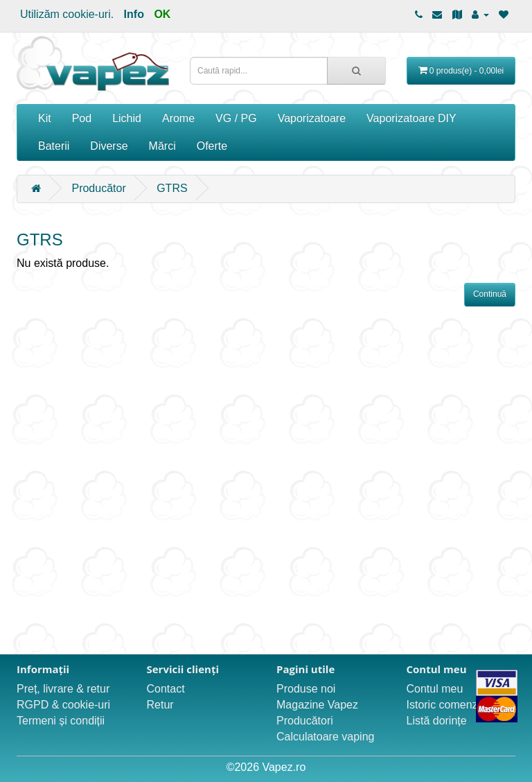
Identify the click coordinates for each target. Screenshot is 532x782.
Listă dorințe (437, 721)
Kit (45, 118)
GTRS (172, 188)
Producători (305, 721)
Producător (98, 188)
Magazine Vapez (317, 705)
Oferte (212, 146)
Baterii (54, 146)
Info (134, 14)
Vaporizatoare (312, 118)
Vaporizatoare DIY (411, 118)
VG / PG (236, 118)
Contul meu (435, 689)
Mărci (162, 146)
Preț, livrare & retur (63, 689)
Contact (166, 689)
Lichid (127, 118)
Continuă (490, 294)
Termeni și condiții (61, 721)
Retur (160, 705)
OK (162, 14)
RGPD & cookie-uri (63, 705)
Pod (82, 118)
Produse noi (306, 689)
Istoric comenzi (444, 705)
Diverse (109, 146)
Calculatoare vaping (325, 737)
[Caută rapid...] (356, 71)
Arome (178, 118)
